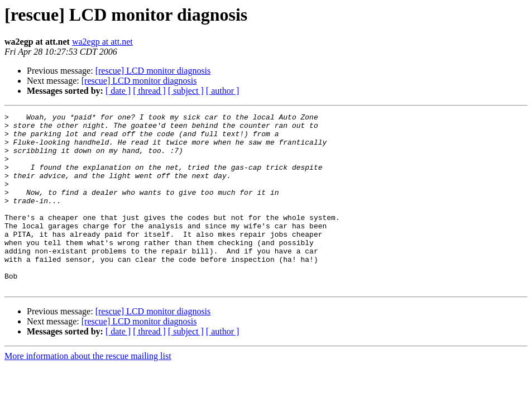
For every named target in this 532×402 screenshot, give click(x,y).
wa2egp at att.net (102, 42)
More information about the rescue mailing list (88, 391)
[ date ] (118, 91)
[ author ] (223, 91)
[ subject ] (186, 91)
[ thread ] (149, 91)
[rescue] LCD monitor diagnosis (153, 71)
